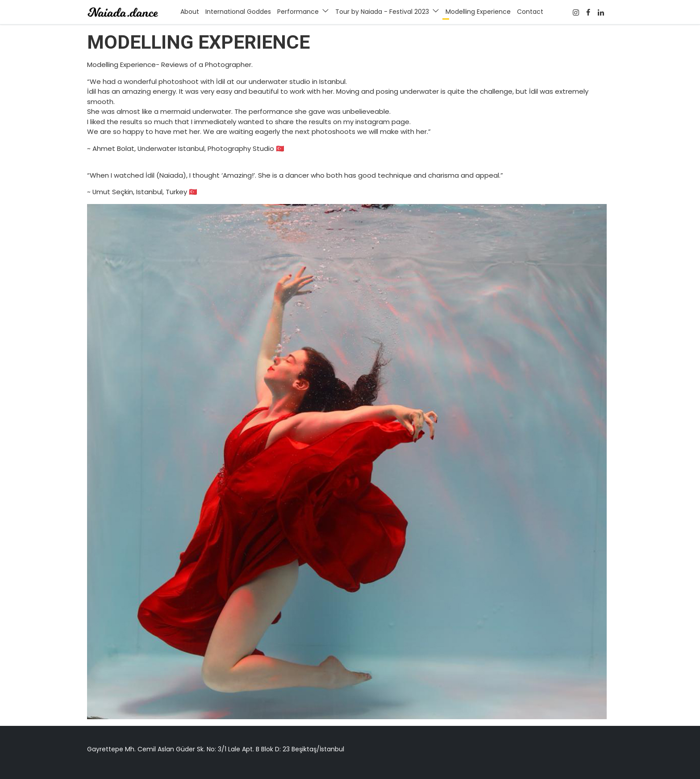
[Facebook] (576, 12)
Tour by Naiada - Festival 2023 (382, 12)
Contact (530, 12)
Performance (298, 12)
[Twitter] (601, 12)
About (190, 12)
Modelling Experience (478, 12)
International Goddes (238, 12)
